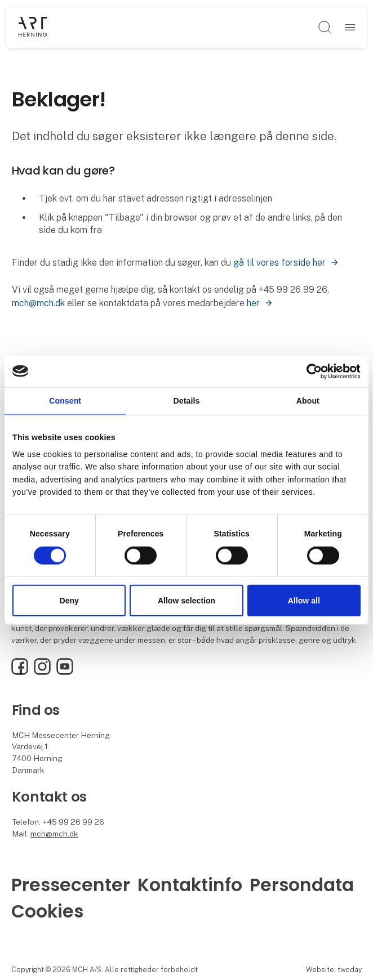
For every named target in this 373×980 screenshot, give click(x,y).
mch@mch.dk (38, 303)
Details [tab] (187, 401)
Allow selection (186, 601)
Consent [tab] (65, 401)
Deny (69, 601)
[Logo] (33, 28)
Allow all (304, 601)
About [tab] (308, 401)
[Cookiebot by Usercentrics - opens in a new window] (311, 371)
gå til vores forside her (279, 263)
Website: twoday (334, 970)
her (253, 303)
